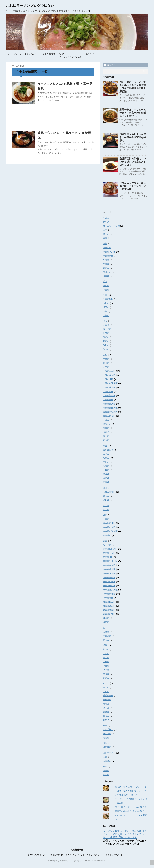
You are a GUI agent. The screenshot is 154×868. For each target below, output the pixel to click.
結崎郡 (106, 478)
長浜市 (106, 674)
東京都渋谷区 (109, 594)
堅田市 (106, 649)
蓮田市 (106, 349)
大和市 (106, 691)
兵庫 (105, 282)
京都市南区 (108, 256)
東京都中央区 (109, 553)
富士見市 (107, 329)
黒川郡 (106, 500)
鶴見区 (106, 720)
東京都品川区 (109, 569)
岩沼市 (106, 496)
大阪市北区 (108, 379)
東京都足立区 (109, 614)
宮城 (105, 488)
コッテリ (73, 93)
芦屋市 (106, 290)
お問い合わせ (49, 54)
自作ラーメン (109, 753)
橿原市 (106, 466)
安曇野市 (107, 761)
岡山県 (106, 506)
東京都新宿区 (109, 577)
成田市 (106, 307)
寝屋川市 (107, 424)
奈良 (105, 446)
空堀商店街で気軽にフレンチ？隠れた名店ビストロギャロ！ (133, 162)
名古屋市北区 (109, 523)
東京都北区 (108, 557)
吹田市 (106, 363)
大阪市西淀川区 (110, 408)
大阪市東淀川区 (110, 383)
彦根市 (106, 662)
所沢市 (106, 337)
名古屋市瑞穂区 (110, 531)
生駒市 (106, 470)
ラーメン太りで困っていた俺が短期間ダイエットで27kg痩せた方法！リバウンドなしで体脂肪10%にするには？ (125, 834)
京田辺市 (107, 248)
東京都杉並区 (109, 582)
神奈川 (106, 683)
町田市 (106, 618)
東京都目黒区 (109, 602)
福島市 (106, 738)
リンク (61, 54)
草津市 (106, 670)
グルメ (106, 222)
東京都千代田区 (110, 561)
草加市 (106, 345)
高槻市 (106, 440)
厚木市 (106, 687)
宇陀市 (106, 462)
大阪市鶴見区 (109, 416)
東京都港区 (108, 598)
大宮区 (106, 325)
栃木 (105, 628)
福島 (105, 725)
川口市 (106, 333)
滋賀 (105, 645)
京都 (105, 244)
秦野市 (106, 712)
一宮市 (106, 519)
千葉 (105, 295)
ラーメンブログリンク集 (70, 57)
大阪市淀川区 (109, 387)
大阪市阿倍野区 (110, 412)
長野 (105, 757)
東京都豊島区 (109, 610)
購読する (110, 65)
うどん (106, 218)
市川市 (106, 303)
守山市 (106, 658)
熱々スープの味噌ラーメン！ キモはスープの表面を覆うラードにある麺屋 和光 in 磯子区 (131, 791)
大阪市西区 (108, 400)
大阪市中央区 (109, 371)
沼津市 (106, 771)
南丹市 (106, 264)
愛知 (105, 515)
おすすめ (90, 54)
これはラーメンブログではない (30, 6)
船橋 (105, 311)
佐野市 (106, 632)
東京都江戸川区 (110, 590)
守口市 (106, 420)
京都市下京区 (109, 252)
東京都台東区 (109, 565)
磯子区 (106, 708)
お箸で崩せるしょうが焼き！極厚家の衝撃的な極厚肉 (133, 137)
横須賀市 (107, 700)
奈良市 (106, 458)
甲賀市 (106, 666)
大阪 (105, 355)
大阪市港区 (108, 391)
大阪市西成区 (109, 404)
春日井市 (107, 535)
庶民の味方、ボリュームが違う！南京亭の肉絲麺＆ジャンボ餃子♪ (133, 113)
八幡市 (106, 260)
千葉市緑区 (108, 299)
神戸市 (106, 286)
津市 (105, 238)
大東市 (106, 367)
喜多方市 (107, 734)
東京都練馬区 (63, 93)
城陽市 (106, 268)
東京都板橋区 (109, 586)
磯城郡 (106, 474)
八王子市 (107, 545)
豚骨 (46, 146)
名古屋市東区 (109, 527)
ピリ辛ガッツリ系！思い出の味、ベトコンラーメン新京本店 (133, 186)
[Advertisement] (53, 120)
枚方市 (106, 428)
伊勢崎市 (107, 747)
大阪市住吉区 (109, 375)
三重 (105, 230)
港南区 (106, 704)
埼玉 (105, 321)
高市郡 (106, 482)
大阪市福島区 (109, 396)
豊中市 (106, 436)
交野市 (106, 359)
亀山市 (106, 234)
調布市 (106, 622)
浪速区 (106, 432)
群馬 (105, 743)
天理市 (106, 454)
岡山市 (106, 510)
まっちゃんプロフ (32, 54)
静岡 (105, 766)
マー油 (80, 142)
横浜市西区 (108, 696)
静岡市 (106, 775)
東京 (55, 93)
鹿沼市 (106, 640)
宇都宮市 (107, 636)
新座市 (106, 341)
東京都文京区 (109, 573)
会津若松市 (108, 729)
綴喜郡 (106, 276)
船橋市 (106, 315)
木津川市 (107, 272)
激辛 (91, 93)
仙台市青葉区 (109, 492)
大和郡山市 (108, 450)
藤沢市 (106, 716)
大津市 (106, 653)
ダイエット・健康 (111, 226)
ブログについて (15, 54)
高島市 (106, 678)
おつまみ (73, 142)
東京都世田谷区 (110, 549)
